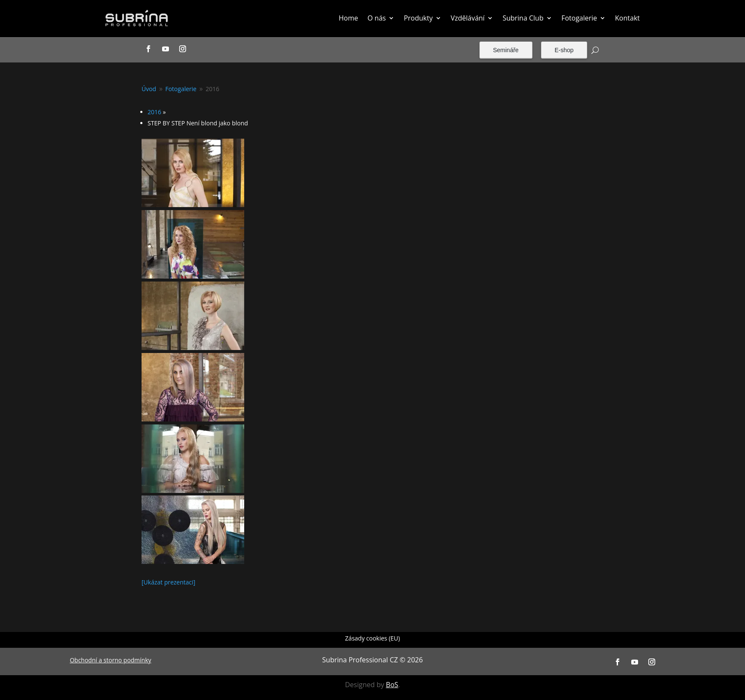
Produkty (418, 18)
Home (348, 18)
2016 (154, 112)
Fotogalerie (579, 18)
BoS (392, 685)
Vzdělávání (468, 18)
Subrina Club (523, 18)
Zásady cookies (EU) (372, 639)
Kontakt (627, 18)
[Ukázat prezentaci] (169, 582)
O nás (377, 18)
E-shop (564, 50)
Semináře (506, 50)
